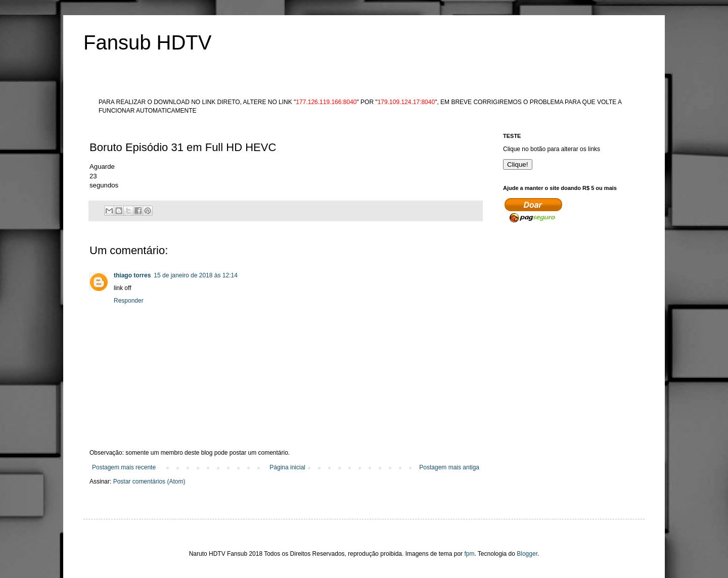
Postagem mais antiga (449, 467)
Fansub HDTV (147, 42)
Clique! (518, 164)
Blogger (527, 554)
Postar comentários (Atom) (149, 481)
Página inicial (287, 467)
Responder (129, 301)
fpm (469, 554)
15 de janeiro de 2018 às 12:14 (195, 275)
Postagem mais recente (124, 467)
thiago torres (132, 275)
